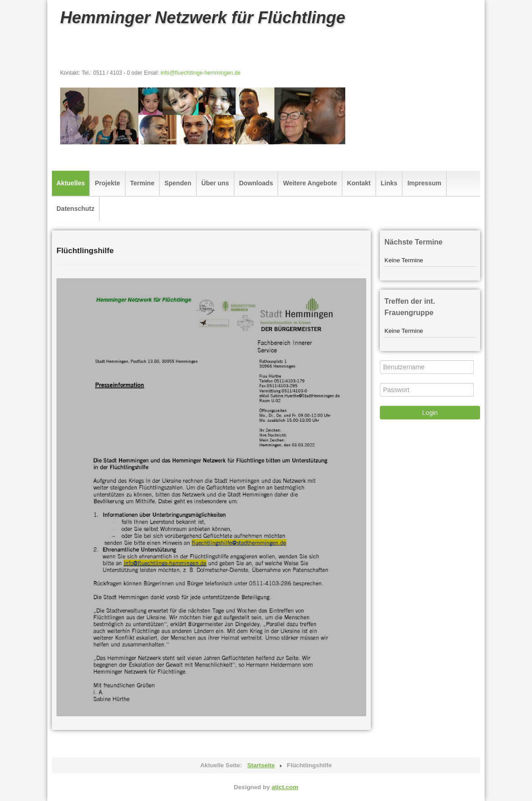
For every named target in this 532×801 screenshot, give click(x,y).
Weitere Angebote (310, 183)
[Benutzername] (427, 367)
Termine (142, 183)
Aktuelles (71, 183)
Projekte (107, 183)
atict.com (285, 787)
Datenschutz (75, 209)
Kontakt (359, 183)
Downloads (256, 183)
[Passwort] (427, 390)
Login (430, 413)
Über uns (215, 183)
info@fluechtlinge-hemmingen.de (201, 73)
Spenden (178, 183)
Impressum (424, 183)
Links (389, 183)
